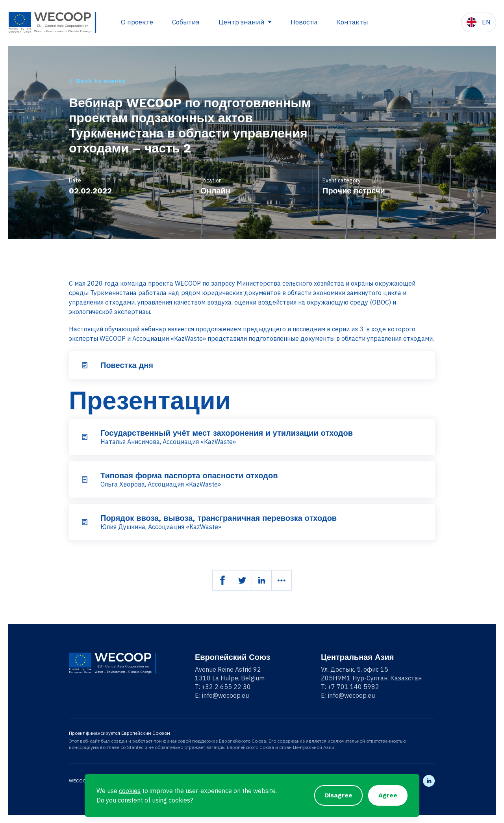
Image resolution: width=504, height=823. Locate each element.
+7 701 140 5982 (353, 687)
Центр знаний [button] (242, 22)
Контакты (352, 22)
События (186, 22)
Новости (304, 22)
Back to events (101, 81)
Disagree (338, 795)
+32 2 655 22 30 (226, 687)
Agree (388, 795)
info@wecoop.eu (225, 695)
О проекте (137, 22)
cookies (130, 791)
